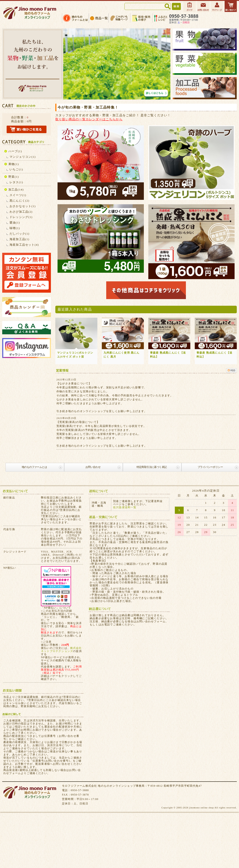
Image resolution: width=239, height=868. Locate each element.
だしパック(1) (19, 234)
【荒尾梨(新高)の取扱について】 (78, 422)
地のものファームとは (34, 467)
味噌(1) (15, 228)
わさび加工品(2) (21, 212)
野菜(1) (14, 177)
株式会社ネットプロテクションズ (61, 650)
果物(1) (14, 164)
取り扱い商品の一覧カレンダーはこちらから (89, 119)
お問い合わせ (93, 467)
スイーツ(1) (18, 195)
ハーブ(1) (15, 151)
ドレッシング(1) (21, 217)
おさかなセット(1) (23, 206)
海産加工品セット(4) (24, 245)
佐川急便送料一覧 (125, 507)
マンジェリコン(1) (23, 157)
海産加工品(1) (19, 239)
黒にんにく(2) (19, 201)
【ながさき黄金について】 (74, 383)
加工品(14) (16, 190)
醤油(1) (15, 223)
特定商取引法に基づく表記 (152, 467)
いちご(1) (16, 169)
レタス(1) (16, 182)
